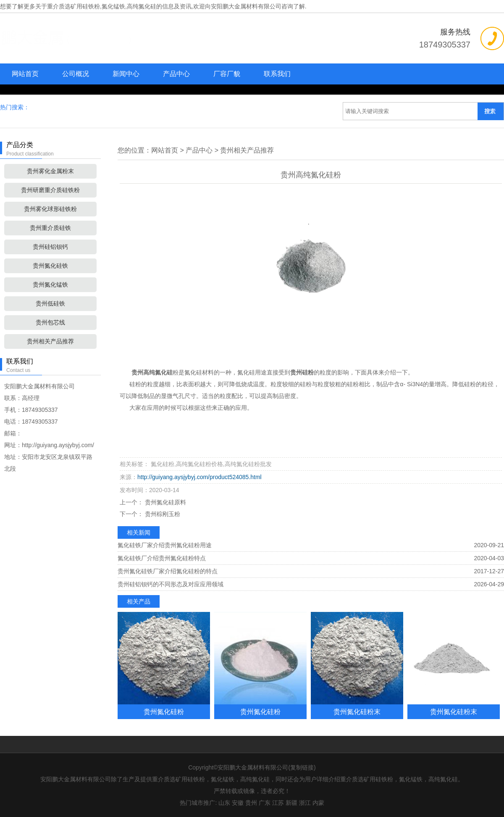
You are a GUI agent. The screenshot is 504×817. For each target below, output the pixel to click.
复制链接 (302, 767)
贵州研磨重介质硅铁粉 (50, 190)
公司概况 (76, 74)
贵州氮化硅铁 (50, 266)
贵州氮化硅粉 (164, 712)
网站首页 (25, 74)
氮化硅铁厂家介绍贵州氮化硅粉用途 (165, 545)
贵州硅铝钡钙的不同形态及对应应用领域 (171, 584)
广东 (265, 803)
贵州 (251, 803)
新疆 (291, 803)
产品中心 (176, 74)
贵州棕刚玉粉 (162, 514)
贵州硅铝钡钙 (50, 247)
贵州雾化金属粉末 (50, 171)
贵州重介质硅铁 (50, 228)
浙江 (305, 803)
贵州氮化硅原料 (165, 502)
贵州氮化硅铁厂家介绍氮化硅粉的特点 (168, 571)
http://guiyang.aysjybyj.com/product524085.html (199, 477)
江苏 (278, 803)
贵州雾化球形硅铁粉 (50, 209)
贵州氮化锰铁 (50, 285)
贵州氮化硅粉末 (357, 712)
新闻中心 (126, 74)
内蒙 (318, 803)
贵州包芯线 (50, 322)
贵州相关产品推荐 (50, 341)
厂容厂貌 (227, 74)
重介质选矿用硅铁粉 (73, 6)
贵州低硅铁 (50, 303)
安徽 (238, 803)
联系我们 (277, 74)
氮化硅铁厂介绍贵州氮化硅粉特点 (162, 558)
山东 (224, 803)
